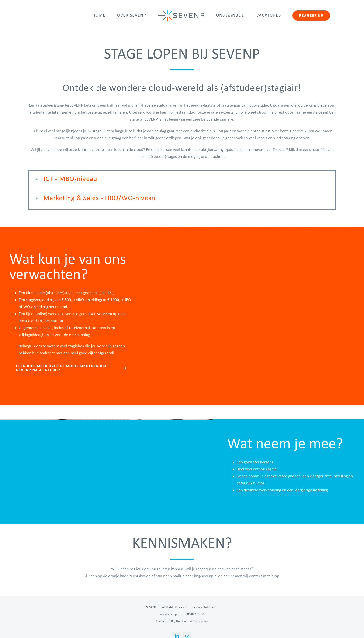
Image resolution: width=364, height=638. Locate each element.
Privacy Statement (205, 607)
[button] (182, 179)
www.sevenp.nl (170, 614)
